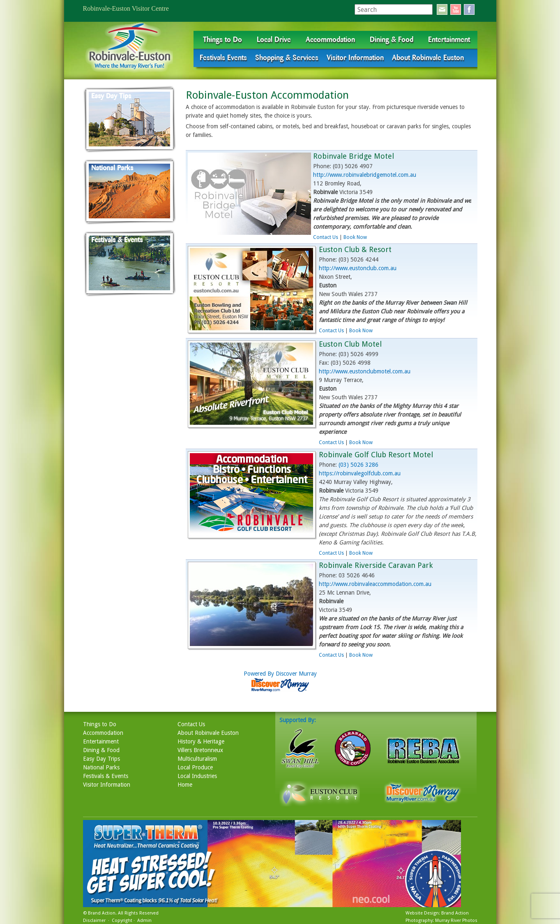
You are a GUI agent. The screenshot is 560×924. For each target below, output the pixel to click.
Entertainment (449, 39)
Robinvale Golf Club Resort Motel (376, 455)
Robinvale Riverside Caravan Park (376, 565)
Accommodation (330, 39)
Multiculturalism (197, 759)
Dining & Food (392, 39)
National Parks (101, 767)
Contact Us (326, 237)
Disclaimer (94, 921)
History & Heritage (201, 741)
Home (185, 785)
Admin (144, 921)
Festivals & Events (106, 776)
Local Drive (274, 39)
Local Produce (195, 767)
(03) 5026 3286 (358, 465)
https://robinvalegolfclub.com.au (360, 473)
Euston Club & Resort (355, 249)
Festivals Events (223, 58)
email (442, 9)
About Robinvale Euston (428, 58)
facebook (469, 9)
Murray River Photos (456, 921)
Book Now (355, 237)
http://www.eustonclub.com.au (358, 268)
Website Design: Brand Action (437, 913)
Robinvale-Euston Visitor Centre (126, 8)
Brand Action (102, 913)
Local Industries (197, 776)
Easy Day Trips (101, 759)
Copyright (122, 921)
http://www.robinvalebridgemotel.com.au (365, 175)
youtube (456, 9)
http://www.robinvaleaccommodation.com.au (375, 584)
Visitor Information (355, 58)
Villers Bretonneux (200, 750)
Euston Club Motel (350, 344)
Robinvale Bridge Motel (354, 156)
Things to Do (222, 39)
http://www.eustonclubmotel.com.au (365, 371)
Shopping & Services (287, 58)
